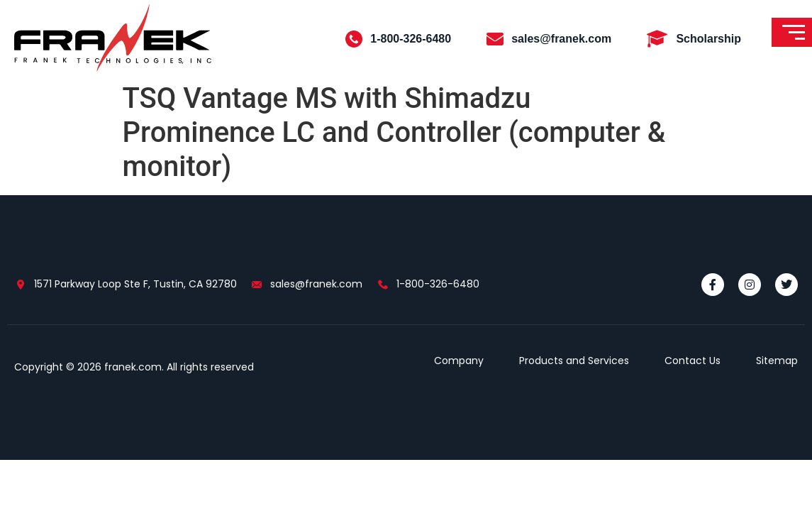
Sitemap (777, 361)
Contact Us (693, 361)
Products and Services (574, 361)
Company (459, 361)
